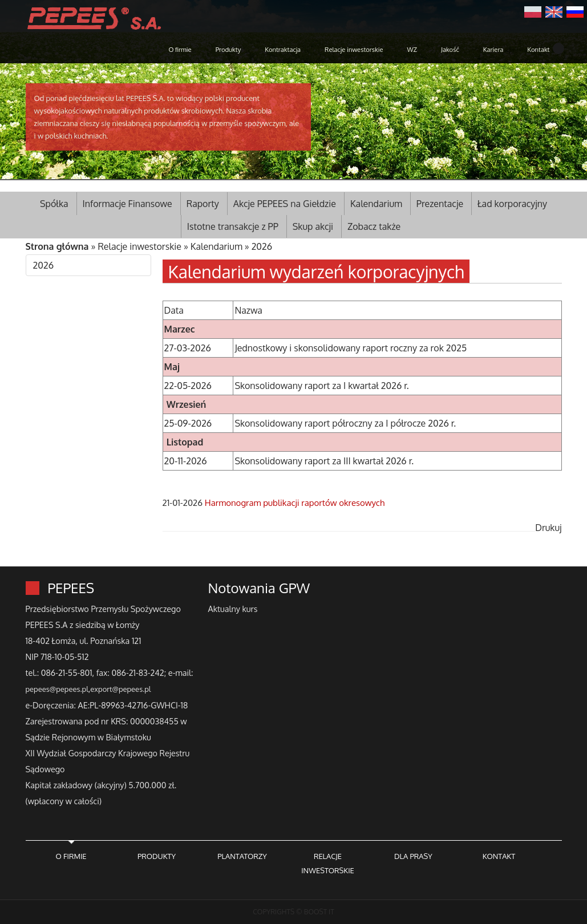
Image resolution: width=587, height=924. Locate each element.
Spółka (54, 204)
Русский (575, 11)
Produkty (228, 49)
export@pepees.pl (120, 689)
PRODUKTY (157, 856)
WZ (412, 49)
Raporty (203, 204)
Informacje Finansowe (127, 204)
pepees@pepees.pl (57, 689)
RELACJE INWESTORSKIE (328, 863)
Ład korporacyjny (512, 204)
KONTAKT (499, 856)
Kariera (493, 49)
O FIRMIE (71, 856)
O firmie (180, 49)
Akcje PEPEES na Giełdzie (285, 204)
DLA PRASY (413, 856)
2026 (262, 246)
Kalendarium (376, 204)
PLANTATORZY (242, 856)
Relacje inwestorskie (354, 49)
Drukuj (548, 528)
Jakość (450, 49)
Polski (533, 11)
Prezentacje (440, 204)
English (554, 11)
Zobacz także (374, 226)
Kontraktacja (283, 49)
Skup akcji (313, 226)
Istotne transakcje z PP (233, 226)
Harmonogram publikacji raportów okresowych (295, 503)
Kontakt (538, 49)
